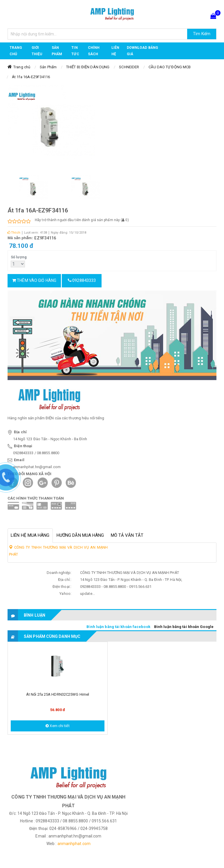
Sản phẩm (57, 51)
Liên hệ (115, 51)
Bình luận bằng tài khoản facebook (118, 627)
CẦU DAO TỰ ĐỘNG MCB (170, 67)
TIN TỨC (75, 51)
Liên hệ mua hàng (30, 535)
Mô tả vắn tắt (127, 535)
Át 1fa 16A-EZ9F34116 (31, 77)
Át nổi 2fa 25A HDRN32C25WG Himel (58, 694)
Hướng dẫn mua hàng (80, 535)
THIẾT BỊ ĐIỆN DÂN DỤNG (88, 67)
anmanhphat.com (74, 844)
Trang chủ (16, 51)
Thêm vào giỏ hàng (34, 280)
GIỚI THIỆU (37, 51)
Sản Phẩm (48, 67)
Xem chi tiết (57, 726)
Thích (14, 233)
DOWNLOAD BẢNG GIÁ (142, 51)
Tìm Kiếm (202, 34)
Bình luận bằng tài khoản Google (184, 627)
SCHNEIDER (129, 67)
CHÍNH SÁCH (94, 51)
